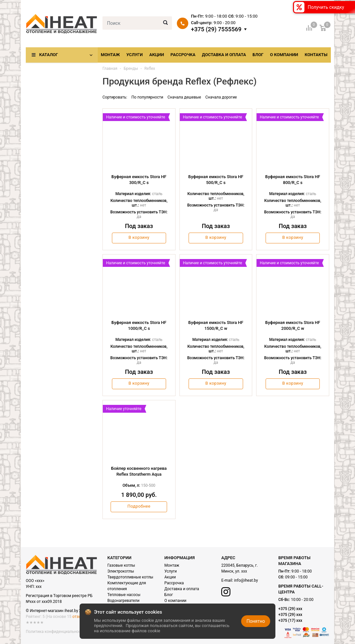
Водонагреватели (123, 601)
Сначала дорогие (221, 97)
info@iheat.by (246, 580)
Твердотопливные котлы (130, 577)
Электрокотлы (121, 571)
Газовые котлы (121, 565)
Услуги (134, 55)
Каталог (49, 55)
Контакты (316, 55)
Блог (258, 55)
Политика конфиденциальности (55, 632)
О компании (284, 55)
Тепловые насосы (124, 595)
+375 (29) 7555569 (216, 29)
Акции (156, 55)
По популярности (147, 97)
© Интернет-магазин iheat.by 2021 (57, 611)
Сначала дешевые (184, 97)
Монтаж (110, 55)
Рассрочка (183, 55)
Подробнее (139, 506)
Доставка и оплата (224, 55)
